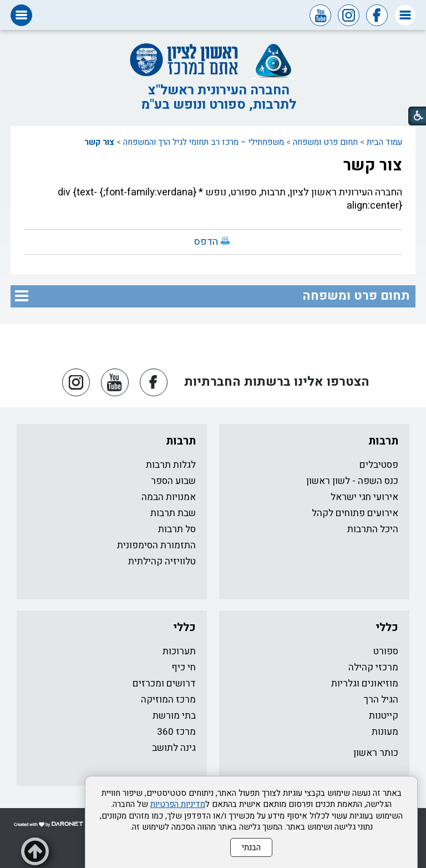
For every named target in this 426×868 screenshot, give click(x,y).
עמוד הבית (384, 142)
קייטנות (384, 716)
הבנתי (251, 847)
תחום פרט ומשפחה (325, 142)
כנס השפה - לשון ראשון (352, 481)
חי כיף (184, 667)
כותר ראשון (376, 753)
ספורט (386, 651)
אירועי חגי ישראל (364, 497)
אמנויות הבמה (169, 497)
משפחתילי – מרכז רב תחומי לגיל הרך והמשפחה (204, 142)
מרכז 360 (176, 732)
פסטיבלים (379, 465)
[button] (405, 15)
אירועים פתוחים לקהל (355, 513)
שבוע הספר (173, 481)
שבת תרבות (173, 513)
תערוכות (179, 651)
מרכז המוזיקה (168, 700)
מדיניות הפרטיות (178, 804)
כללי (387, 627)
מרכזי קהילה (373, 667)
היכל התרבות (373, 529)
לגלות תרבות (171, 465)
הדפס (206, 242)
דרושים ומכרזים (164, 683)
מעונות (385, 732)
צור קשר (99, 142)
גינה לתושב (174, 748)
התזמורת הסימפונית (156, 545)
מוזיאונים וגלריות (365, 683)
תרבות (383, 441)
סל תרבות (177, 529)
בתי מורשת (174, 716)
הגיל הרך (381, 700)
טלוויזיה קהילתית (162, 561)
